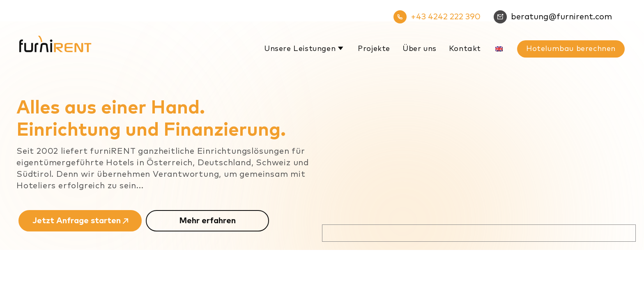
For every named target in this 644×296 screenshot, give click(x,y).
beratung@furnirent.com (553, 17)
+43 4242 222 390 (437, 17)
